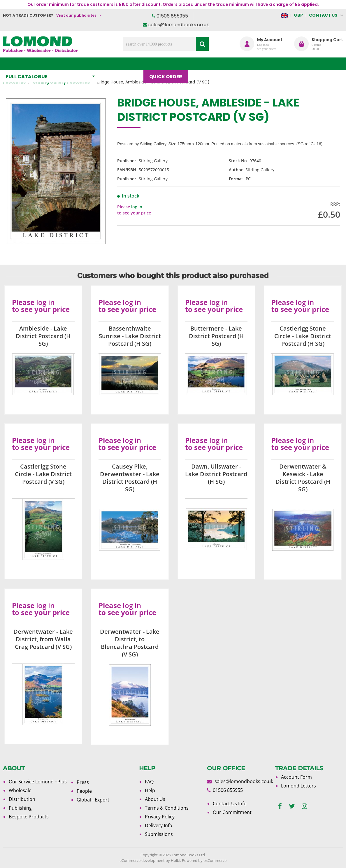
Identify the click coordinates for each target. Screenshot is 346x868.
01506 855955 (172, 16)
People (84, 791)
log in (137, 207)
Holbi (175, 860)
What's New (125, 64)
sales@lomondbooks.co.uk (179, 25)
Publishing (20, 808)
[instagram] (304, 806)
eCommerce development (142, 860)
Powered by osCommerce (204, 860)
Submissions (159, 834)
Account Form (296, 777)
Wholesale (20, 790)
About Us (234, 64)
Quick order (169, 64)
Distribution (22, 799)
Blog (203, 64)
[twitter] (292, 806)
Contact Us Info (230, 804)
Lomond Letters (298, 786)
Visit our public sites (76, 15)
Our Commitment (232, 812)
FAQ (149, 782)
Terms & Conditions (167, 808)
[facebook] (280, 806)
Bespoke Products (29, 817)
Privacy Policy (160, 817)
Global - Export (93, 800)
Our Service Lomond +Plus (38, 782)
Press (83, 782)
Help (150, 790)
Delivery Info (159, 825)
